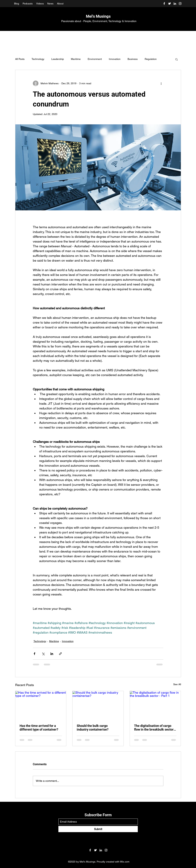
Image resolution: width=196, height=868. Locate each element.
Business (133, 59)
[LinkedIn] (175, 4)
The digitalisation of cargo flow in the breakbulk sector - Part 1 (155, 728)
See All (177, 684)
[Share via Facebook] (34, 654)
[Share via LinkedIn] (52, 654)
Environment (95, 59)
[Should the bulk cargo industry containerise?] (98, 705)
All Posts (20, 59)
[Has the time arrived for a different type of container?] (41, 705)
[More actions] (161, 83)
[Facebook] (164, 4)
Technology (38, 59)
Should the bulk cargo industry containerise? (93, 728)
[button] (177, 59)
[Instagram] (180, 4)
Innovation (115, 59)
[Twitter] (170, 4)
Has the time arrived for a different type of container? (39, 728)
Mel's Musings (98, 16)
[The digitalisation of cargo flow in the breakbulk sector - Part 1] (155, 705)
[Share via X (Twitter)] (43, 654)
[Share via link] (60, 654)
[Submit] (98, 829)
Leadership (58, 59)
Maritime (76, 59)
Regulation (151, 59)
